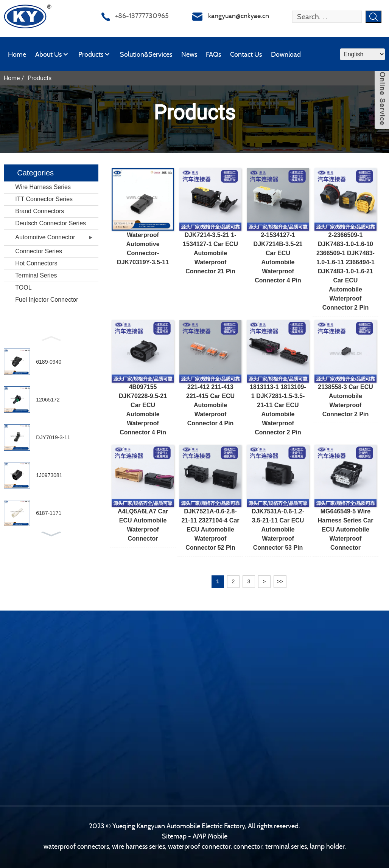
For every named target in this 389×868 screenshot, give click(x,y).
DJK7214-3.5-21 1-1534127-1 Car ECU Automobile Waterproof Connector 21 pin (210, 253)
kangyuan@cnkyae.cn (239, 16)
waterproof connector (199, 846)
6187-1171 (49, 513)
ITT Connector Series (44, 199)
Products (95, 54)
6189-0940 (49, 362)
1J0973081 (49, 475)
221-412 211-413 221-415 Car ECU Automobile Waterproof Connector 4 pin (210, 405)
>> (280, 581)
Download (286, 54)
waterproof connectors (76, 846)
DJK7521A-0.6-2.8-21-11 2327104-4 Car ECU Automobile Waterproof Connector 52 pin (211, 529)
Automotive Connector (45, 237)
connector (248, 846)
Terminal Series (36, 275)
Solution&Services (146, 54)
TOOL (23, 288)
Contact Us (246, 54)
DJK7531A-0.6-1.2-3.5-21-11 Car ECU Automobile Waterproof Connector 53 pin (278, 529)
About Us (52, 54)
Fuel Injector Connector (47, 300)
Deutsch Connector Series (51, 223)
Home (17, 54)
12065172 (48, 400)
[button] (51, 338)
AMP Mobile (210, 836)
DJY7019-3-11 (53, 437)
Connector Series (39, 251)
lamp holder (327, 846)
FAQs (213, 54)
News (189, 54)
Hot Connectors (36, 263)
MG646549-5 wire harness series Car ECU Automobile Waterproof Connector (346, 529)
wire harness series (138, 846)
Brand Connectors (40, 211)
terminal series (286, 846)
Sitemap (174, 836)
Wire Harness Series (43, 187)
